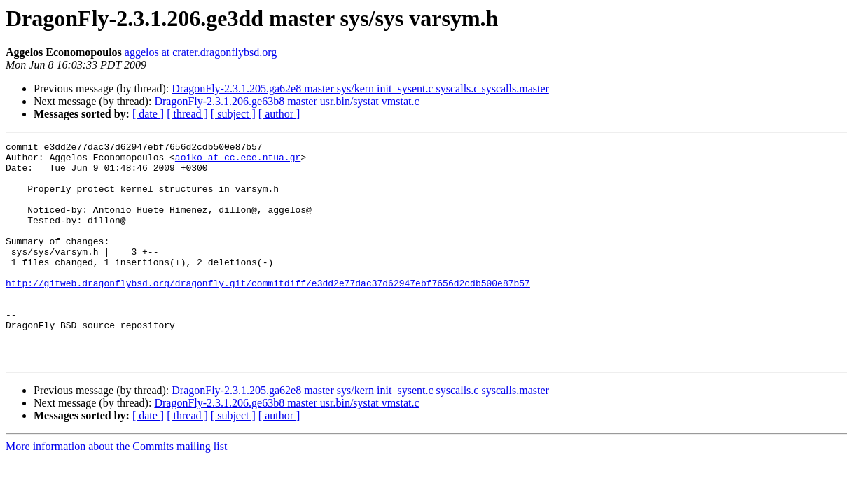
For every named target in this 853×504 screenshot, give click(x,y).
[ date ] (148, 114)
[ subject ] (233, 114)
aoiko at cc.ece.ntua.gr (238, 161)
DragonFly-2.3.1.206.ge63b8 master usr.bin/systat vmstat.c (286, 101)
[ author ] (279, 114)
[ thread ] (187, 114)
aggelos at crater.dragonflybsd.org (201, 52)
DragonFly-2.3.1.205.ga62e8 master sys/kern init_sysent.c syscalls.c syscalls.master (360, 89)
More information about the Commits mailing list (116, 490)
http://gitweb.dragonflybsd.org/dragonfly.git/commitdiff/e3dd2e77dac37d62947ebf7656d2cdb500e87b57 (268, 312)
